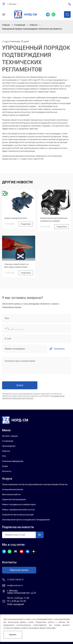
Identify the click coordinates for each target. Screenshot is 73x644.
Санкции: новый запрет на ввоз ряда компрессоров (16, 266)
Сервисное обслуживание (14, 499)
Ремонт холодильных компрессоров (19, 504)
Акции (5, 466)
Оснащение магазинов (13, 489)
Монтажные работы (11, 494)
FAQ (4, 456)
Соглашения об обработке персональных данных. (33, 397)
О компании (20, 25)
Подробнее (26, 224)
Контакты (7, 471)
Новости (34, 25)
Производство (9, 446)
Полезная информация (13, 461)
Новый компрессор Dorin (16, 218)
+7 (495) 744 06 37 (70, 4)
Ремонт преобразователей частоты (18, 510)
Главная (6, 25)
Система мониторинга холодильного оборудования (26, 520)
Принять (13, 635)
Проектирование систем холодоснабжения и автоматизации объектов (35, 484)
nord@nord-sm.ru (15, 585)
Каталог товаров (10, 436)
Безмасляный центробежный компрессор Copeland (54, 220)
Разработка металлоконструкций (18, 515)
